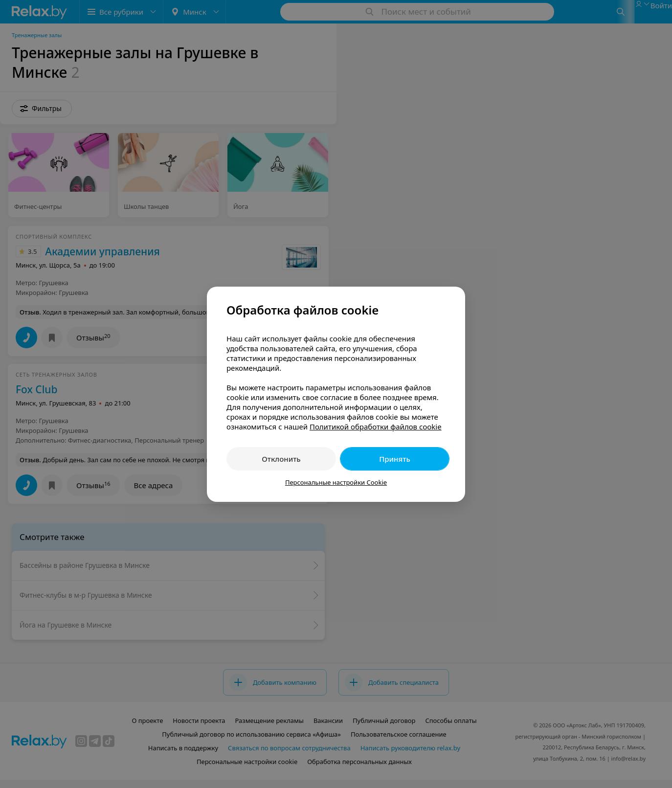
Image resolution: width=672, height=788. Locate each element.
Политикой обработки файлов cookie (376, 427)
